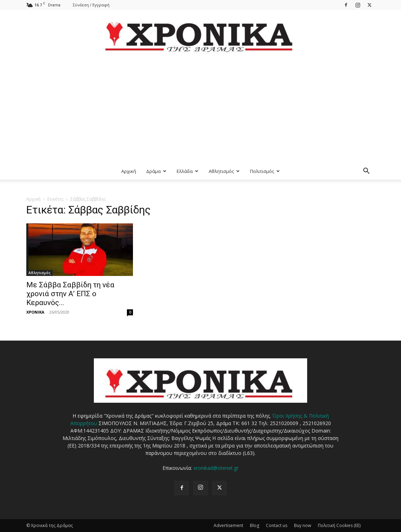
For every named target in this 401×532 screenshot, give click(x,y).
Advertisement (228, 525)
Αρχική (129, 171)
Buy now (303, 525)
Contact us (277, 525)
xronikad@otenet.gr (216, 468)
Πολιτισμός (265, 171)
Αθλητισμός (224, 171)
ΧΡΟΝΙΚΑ (35, 312)
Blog (255, 525)
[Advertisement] (200, 109)
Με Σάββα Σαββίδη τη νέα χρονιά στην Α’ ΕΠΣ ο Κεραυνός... (70, 294)
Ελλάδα (188, 171)
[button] (366, 172)
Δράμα (156, 171)
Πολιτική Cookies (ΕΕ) (339, 525)
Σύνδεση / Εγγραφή (91, 5)
